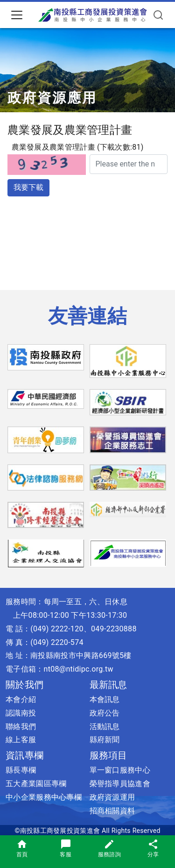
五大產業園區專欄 (36, 784)
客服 (66, 848)
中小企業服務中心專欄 (44, 797)
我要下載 (28, 187)
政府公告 (105, 713)
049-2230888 (114, 629)
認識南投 (21, 713)
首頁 (22, 848)
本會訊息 (105, 699)
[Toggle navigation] (17, 15)
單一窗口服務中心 (120, 770)
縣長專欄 (21, 770)
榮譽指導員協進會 (120, 784)
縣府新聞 (105, 740)
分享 (153, 848)
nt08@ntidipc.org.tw (79, 669)
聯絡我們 (21, 727)
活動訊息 (105, 727)
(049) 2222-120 (57, 629)
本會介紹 (21, 699)
